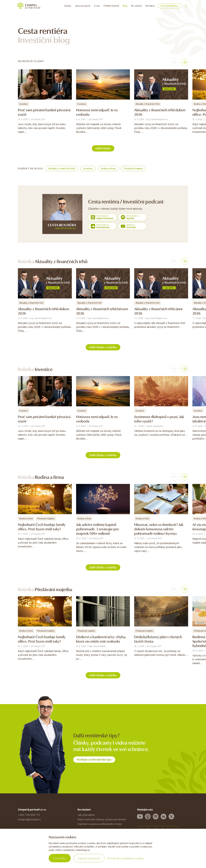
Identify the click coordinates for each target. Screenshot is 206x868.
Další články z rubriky (103, 347)
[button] (175, 62)
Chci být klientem (170, 6)
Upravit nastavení (89, 858)
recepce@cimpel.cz (29, 819)
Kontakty (150, 6)
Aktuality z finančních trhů (62, 168)
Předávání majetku (133, 168)
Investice (88, 168)
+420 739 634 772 (29, 815)
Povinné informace (29, 852)
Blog (125, 6)
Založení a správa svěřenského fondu (100, 824)
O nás (97, 6)
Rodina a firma (108, 168)
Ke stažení (136, 6)
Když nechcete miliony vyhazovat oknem (102, 819)
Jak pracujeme (83, 6)
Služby (68, 6)
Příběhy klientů (111, 6)
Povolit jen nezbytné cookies (126, 858)
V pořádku (60, 858)
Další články (103, 148)
